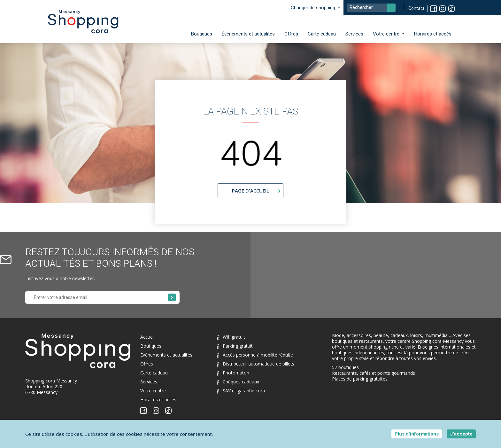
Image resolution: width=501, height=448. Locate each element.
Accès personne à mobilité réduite (255, 355)
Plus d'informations (417, 434)
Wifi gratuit (231, 337)
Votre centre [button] (387, 34)
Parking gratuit (235, 346)
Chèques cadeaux (238, 382)
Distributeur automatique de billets (256, 364)
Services (354, 34)
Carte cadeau (322, 34)
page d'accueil (250, 191)
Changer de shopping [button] (314, 8)
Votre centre (153, 391)
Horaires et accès (433, 34)
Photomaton (233, 373)
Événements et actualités (248, 34)
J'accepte (461, 434)
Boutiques (202, 34)
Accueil (147, 337)
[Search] (371, 8)
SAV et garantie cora (241, 391)
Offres (291, 34)
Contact (416, 8)
